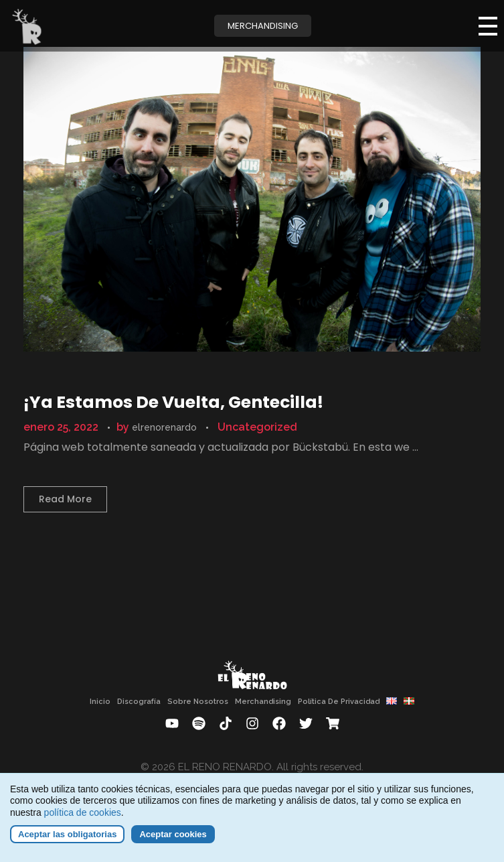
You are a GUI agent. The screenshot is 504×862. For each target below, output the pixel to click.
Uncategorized (257, 427)
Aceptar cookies (173, 842)
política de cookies (83, 820)
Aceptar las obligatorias (67, 842)
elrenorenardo (166, 427)
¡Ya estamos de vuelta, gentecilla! (173, 402)
